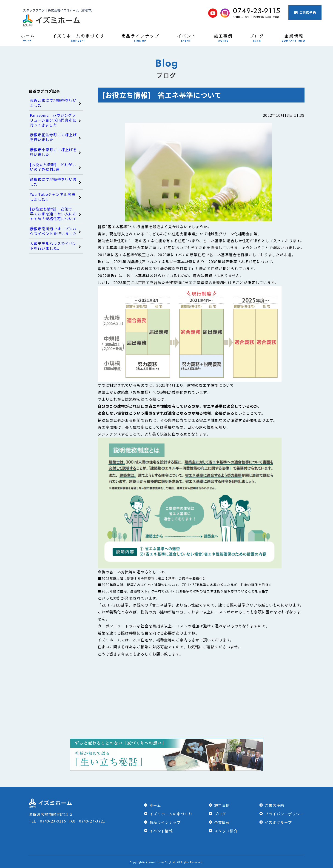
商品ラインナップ (165, 822)
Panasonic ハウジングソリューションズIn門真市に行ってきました (53, 120)
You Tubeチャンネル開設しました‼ (53, 197)
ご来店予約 (275, 805)
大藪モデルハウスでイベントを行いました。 (53, 246)
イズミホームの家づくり (171, 814)
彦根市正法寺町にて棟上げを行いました (53, 137)
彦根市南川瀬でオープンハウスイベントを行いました (53, 231)
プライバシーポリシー (284, 814)
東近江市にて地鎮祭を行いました (53, 103)
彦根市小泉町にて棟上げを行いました (53, 152)
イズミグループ (278, 822)
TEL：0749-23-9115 (49, 821)
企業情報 (222, 822)
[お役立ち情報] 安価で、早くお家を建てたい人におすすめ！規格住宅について (53, 214)
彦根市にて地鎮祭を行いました (53, 182)
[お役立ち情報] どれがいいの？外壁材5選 (53, 167)
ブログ (220, 814)
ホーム (155, 805)
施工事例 (222, 805)
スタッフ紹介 (226, 831)
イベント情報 (161, 831)
